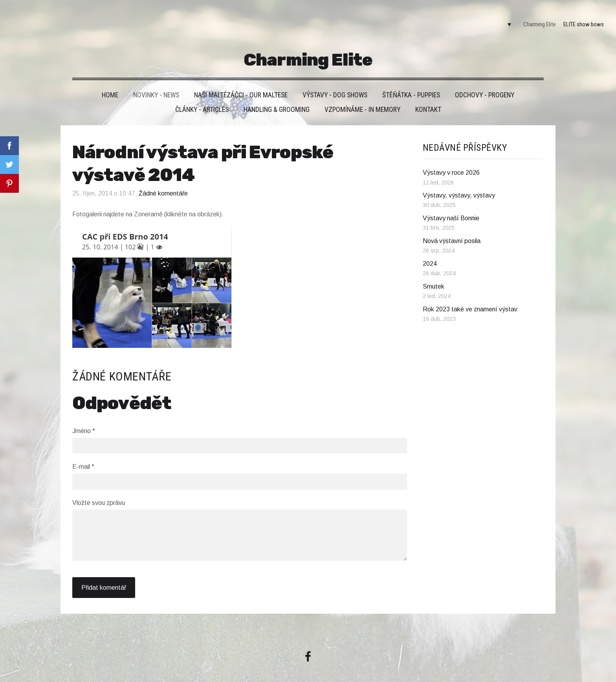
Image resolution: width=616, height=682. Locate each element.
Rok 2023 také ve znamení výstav (470, 297)
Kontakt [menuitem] (428, 97)
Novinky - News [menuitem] (156, 82)
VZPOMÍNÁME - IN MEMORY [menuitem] (362, 97)
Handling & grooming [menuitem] (277, 97)
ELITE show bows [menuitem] (577, 18)
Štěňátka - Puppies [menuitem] (411, 82)
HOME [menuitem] (110, 82)
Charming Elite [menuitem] (533, 18)
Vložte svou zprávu (99, 490)
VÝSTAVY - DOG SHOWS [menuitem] (335, 82)
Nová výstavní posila (452, 228)
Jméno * (84, 418)
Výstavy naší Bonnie (451, 206)
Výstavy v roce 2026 (451, 160)
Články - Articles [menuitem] (202, 97)
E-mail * (83, 454)
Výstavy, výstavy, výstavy (459, 183)
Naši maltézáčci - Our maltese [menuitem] (241, 82)
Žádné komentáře (163, 181)
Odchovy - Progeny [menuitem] (485, 82)
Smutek (434, 274)
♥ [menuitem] (503, 18)
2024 (430, 251)
